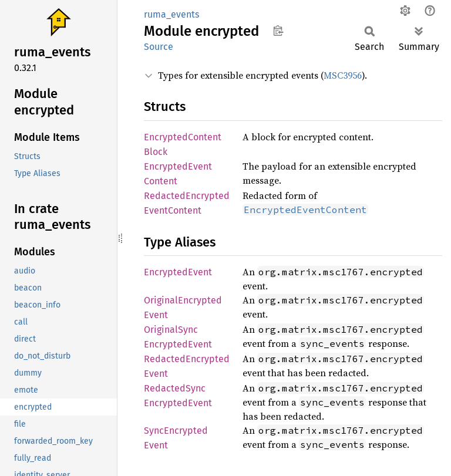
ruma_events (171, 14)
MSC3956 (343, 75)
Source (159, 47)
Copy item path (278, 31)
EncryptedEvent (178, 272)
